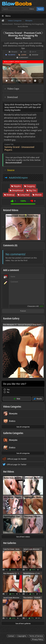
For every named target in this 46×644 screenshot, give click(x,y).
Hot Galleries (10, 543)
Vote (18, 399)
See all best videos (23, 537)
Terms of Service (36, 636)
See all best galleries (23, 623)
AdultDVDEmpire (18, 178)
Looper (24, 55)
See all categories (23, 427)
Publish (23, 311)
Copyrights (22, 636)
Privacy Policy (37, 639)
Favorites (12, 55)
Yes (8, 390)
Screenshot (24, 58)
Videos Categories (12, 407)
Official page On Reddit (17, 459)
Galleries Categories (13, 433)
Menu (8, 16)
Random (35, 55)
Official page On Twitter (17, 464)
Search (40, 9)
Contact (11, 636)
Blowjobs (14, 52)
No (8, 392)
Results (39, 399)
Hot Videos (9, 472)
